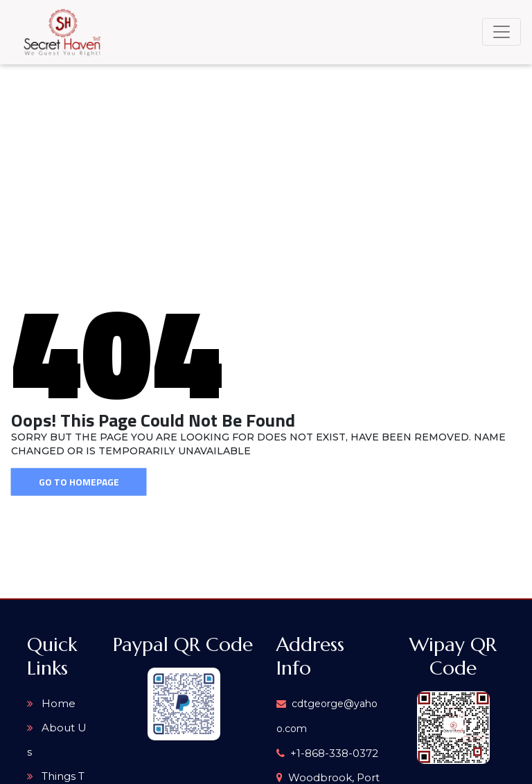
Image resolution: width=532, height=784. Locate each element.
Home (51, 703)
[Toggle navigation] (502, 32)
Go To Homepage (79, 482)
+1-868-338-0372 (327, 753)
